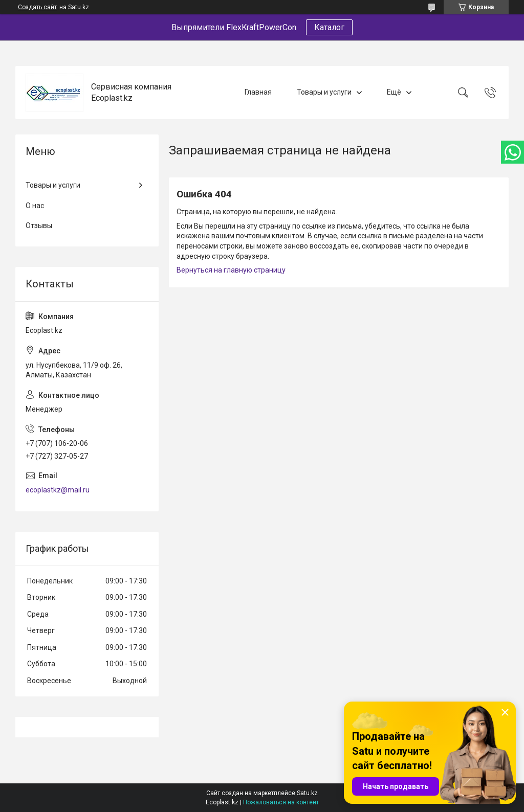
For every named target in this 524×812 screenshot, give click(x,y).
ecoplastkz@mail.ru (58, 490)
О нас (35, 206)
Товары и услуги (324, 92)
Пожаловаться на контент (281, 802)
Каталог (329, 27)
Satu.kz (307, 793)
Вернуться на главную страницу (231, 270)
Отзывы (39, 225)
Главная (258, 92)
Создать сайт (37, 7)
